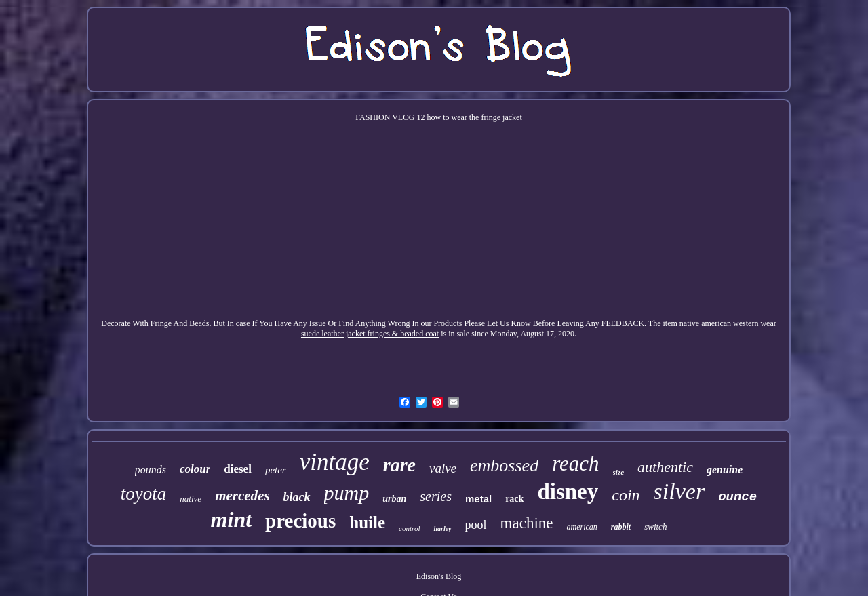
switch (655, 527)
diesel (238, 469)
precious (300, 521)
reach (575, 463)
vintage (335, 462)
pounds (151, 470)
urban (394, 499)
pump (347, 493)
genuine (725, 470)
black (297, 497)
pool (476, 525)
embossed (504, 465)
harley (442, 529)
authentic (665, 467)
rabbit (621, 527)
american (581, 527)
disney (568, 492)
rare (399, 465)
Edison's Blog (439, 576)
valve (443, 468)
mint (231, 519)
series (436, 496)
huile (367, 522)
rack (514, 499)
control (409, 528)
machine (527, 523)
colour (195, 469)
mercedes (242, 496)
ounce (737, 497)
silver (679, 491)
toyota (144, 494)
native (191, 499)
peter (276, 470)
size (619, 472)
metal (478, 499)
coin (626, 495)
